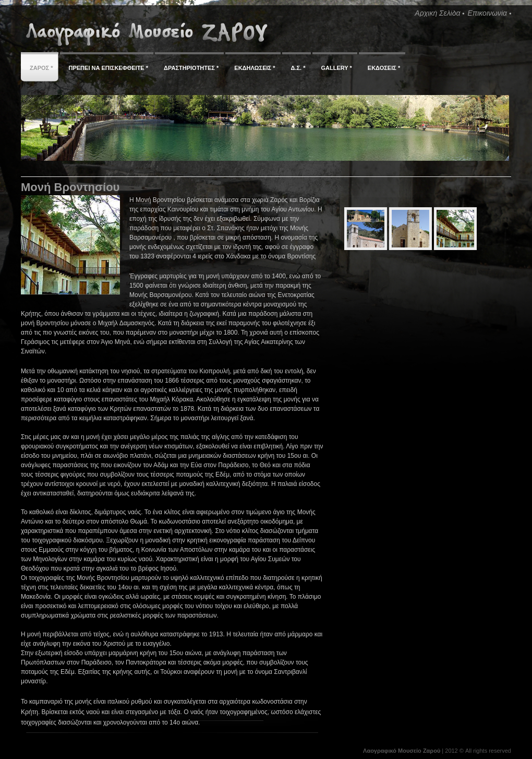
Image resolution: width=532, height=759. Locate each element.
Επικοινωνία (487, 13)
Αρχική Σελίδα (437, 13)
